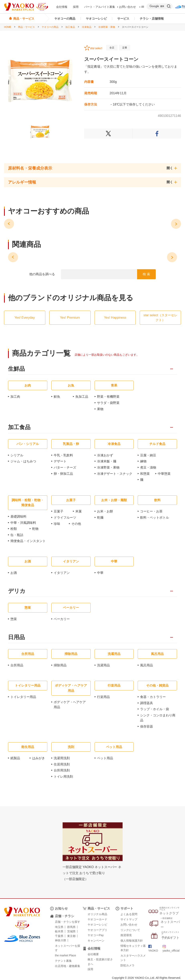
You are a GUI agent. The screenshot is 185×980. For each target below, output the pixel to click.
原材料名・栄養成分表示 (30, 168)
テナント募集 (63, 961)
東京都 (71, 936)
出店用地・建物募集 (68, 966)
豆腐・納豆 (148, 455)
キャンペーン (96, 941)
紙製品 (15, 758)
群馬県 (71, 927)
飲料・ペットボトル (155, 518)
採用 (76, 7)
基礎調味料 (18, 517)
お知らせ (61, 908)
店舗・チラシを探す (68, 922)
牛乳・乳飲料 (63, 455)
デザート (60, 461)
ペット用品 (105, 758)
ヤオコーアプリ (97, 930)
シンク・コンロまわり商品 (158, 718)
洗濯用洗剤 (62, 758)
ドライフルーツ (65, 518)
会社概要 (93, 954)
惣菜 (14, 619)
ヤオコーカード (97, 919)
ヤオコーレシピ (96, 19)
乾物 (35, 529)
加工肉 (15, 397)
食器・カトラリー (153, 697)
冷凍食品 (87, 27)
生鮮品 (16, 369)
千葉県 (59, 936)
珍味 (57, 524)
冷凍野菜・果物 (107, 27)
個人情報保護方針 (132, 941)
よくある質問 (129, 914)
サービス (123, 19)
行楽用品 (103, 697)
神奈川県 (61, 940)
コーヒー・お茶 (151, 511)
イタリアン (62, 573)
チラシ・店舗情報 (152, 19)
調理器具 (147, 703)
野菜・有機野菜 (108, 397)
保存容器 (147, 726)
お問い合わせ (127, 7)
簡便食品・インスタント (28, 541)
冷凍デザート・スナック (115, 474)
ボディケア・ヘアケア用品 (70, 705)
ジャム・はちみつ (23, 461)
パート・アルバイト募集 (100, 7)
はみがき (38, 758)
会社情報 (62, 7)
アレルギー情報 (22, 182)
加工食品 (70, 27)
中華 (100, 573)
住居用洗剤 (62, 764)
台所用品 (17, 665)
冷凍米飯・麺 (107, 461)
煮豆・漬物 (148, 467)
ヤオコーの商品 (65, 19)
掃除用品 (60, 665)
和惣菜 (145, 474)
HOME (8, 27)
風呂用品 (147, 665)
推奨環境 (126, 935)
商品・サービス (26, 27)
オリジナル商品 (97, 914)
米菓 (79, 511)
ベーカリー (62, 619)
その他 (76, 524)
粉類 (14, 529)
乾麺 (100, 518)
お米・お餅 (105, 511)
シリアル (17, 455)
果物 (100, 409)
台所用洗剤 (62, 770)
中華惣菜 (164, 474)
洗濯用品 (103, 665)
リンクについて (130, 930)
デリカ (17, 591)
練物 (143, 461)
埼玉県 (59, 927)
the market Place (65, 955)
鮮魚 (57, 397)
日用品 (16, 637)
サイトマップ (129, 919)
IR (142, 7)
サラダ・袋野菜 (108, 403)
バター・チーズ (65, 467)
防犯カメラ (127, 965)
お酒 (14, 573)
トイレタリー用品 (23, 697)
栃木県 (59, 931)
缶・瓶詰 (17, 535)
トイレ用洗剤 (63, 777)
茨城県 (71, 931)
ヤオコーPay (96, 935)
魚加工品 (82, 397)
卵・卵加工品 (63, 474)
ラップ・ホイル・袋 (155, 709)
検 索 (146, 274)
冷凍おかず (105, 455)
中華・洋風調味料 (23, 523)
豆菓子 (59, 511)
